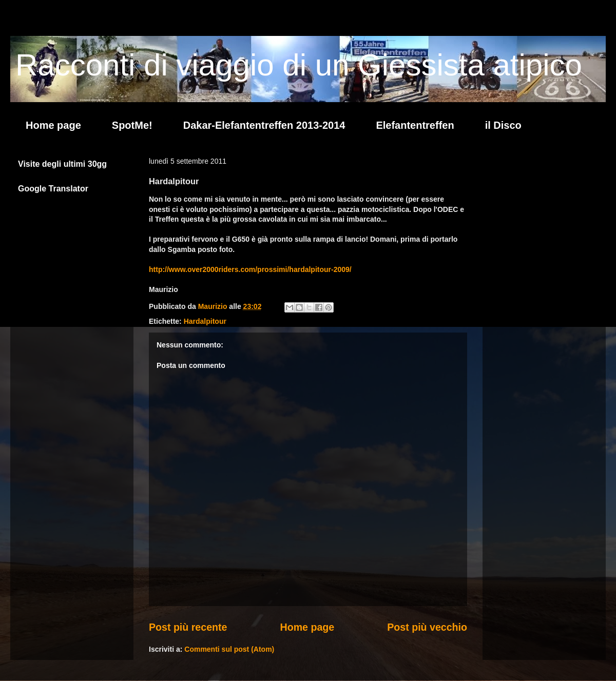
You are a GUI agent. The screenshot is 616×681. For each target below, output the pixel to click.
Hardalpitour (205, 321)
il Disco (503, 125)
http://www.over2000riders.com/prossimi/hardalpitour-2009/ (250, 269)
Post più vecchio (427, 627)
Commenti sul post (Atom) (229, 649)
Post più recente (188, 627)
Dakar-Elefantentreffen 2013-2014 (264, 125)
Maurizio (214, 306)
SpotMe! (132, 125)
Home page (53, 125)
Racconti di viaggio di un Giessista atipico (299, 65)
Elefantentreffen (415, 125)
